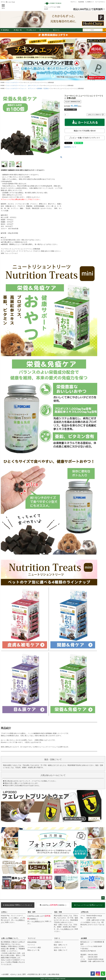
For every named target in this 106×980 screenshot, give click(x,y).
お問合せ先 (85, 912)
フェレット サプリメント (28, 88)
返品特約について (70, 147)
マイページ (44, 30)
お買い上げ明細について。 (10, 938)
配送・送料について (61, 945)
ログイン (74, 2)
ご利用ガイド (90, 2)
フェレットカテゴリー (12, 83)
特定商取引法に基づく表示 (37, 974)
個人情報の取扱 (54, 974)
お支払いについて (60, 947)
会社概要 (84, 938)
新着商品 (5, 30)
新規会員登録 (32, 942)
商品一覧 (18, 30)
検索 (104, 30)
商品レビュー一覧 (33, 950)
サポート (57, 938)
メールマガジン (101, 2)
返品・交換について (61, 950)
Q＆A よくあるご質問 (18, 974)
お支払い (4, 912)
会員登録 (81, 2)
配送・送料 (32, 912)
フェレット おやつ (26, 86)
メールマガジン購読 (34, 947)
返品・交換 (58, 912)
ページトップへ (103, 898)
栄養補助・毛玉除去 (43, 88)
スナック (36, 86)
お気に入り (31, 30)
